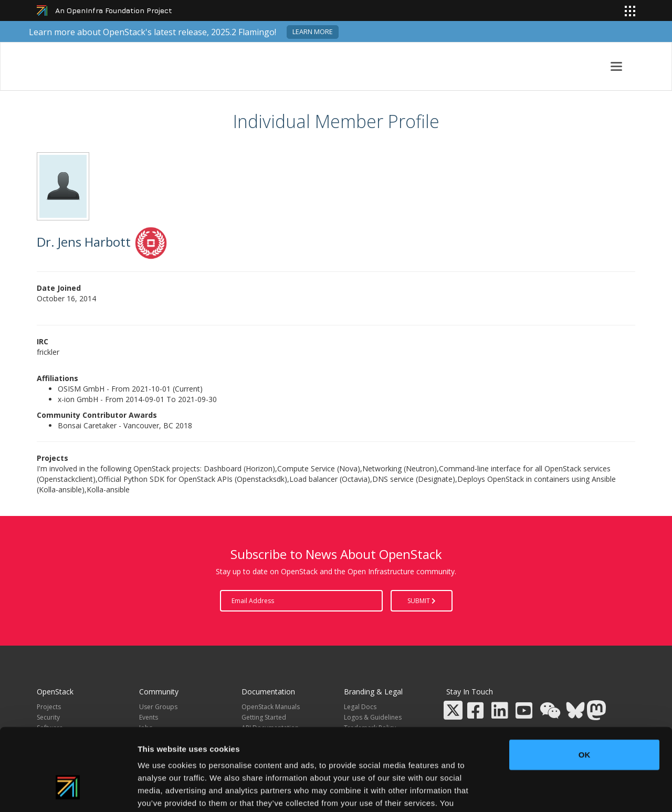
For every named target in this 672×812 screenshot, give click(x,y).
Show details (551, 791)
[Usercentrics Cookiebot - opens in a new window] (68, 792)
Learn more (313, 32)
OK (585, 688)
